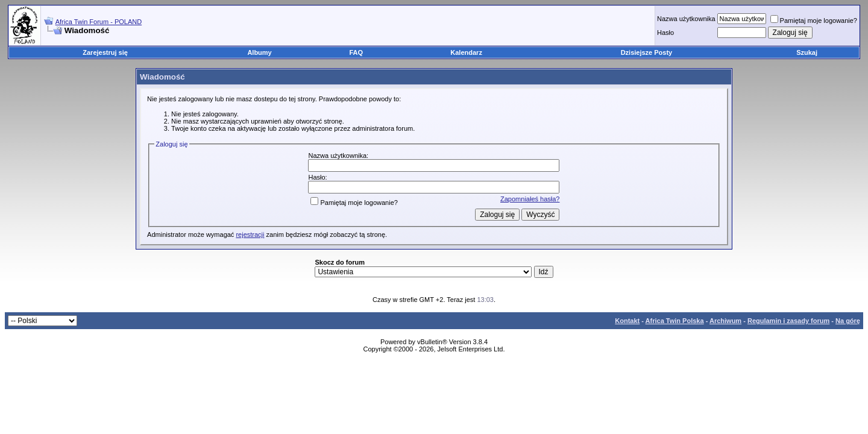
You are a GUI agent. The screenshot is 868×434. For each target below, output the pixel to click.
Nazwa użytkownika (686, 19)
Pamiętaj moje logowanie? (814, 20)
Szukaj (807, 52)
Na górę (848, 321)
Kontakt (627, 321)
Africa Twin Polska (675, 321)
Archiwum (725, 321)
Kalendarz (466, 52)
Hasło (665, 33)
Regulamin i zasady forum (788, 321)
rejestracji (250, 234)
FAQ (357, 52)
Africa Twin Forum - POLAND (99, 22)
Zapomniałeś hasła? (530, 199)
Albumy (259, 52)
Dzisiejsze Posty (647, 52)
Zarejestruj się (105, 52)
